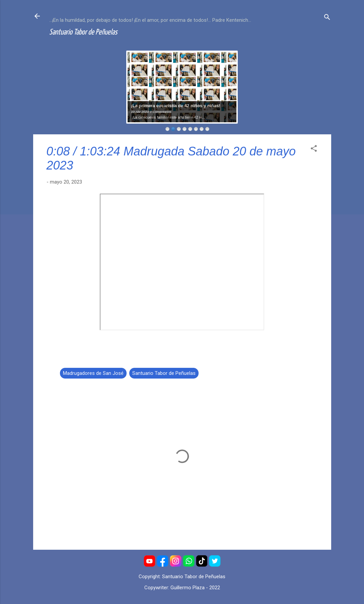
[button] (314, 150)
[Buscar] (327, 18)
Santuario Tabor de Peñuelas (83, 32)
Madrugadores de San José (93, 373)
